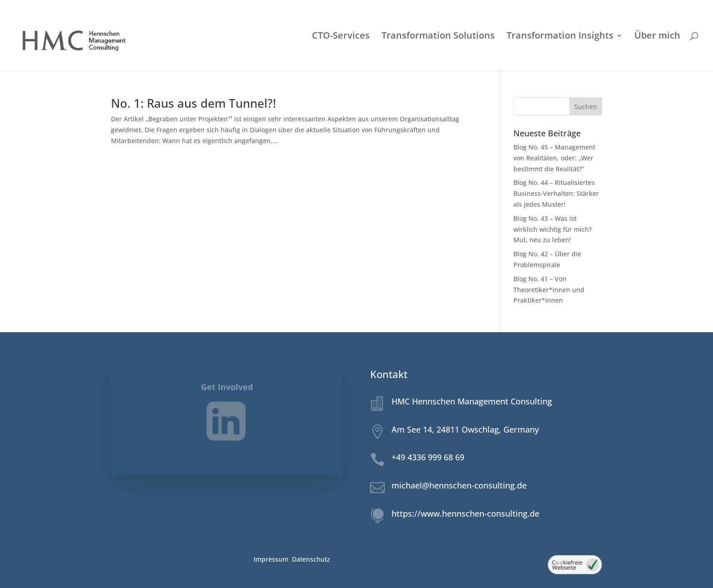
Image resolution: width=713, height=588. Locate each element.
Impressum (271, 559)
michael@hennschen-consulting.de (459, 485)
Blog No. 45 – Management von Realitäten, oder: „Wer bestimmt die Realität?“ (554, 158)
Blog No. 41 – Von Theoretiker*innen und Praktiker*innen (549, 290)
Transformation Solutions (438, 37)
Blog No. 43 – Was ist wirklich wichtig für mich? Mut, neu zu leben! (552, 229)
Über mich (657, 37)
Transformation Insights (560, 37)
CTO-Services (341, 37)
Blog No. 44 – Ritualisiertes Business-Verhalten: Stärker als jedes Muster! (556, 193)
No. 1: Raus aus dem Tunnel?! (193, 103)
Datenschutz (311, 559)
